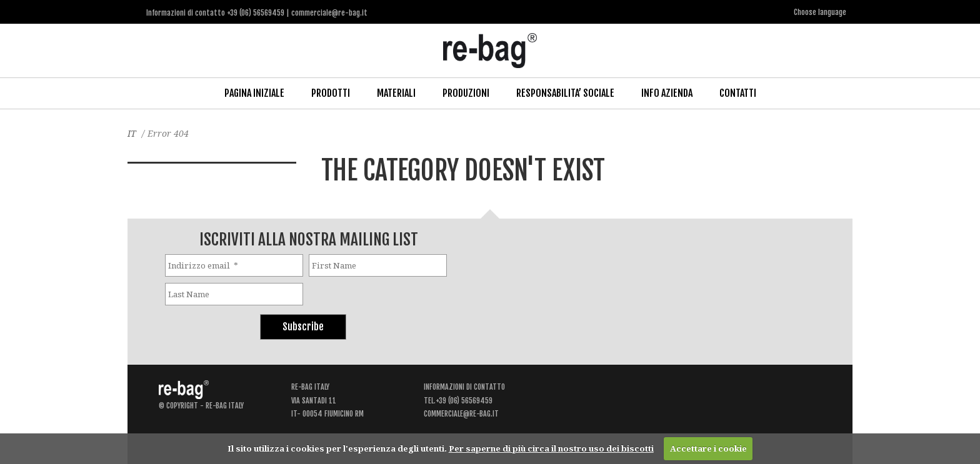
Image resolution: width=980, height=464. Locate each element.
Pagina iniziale (254, 93)
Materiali (396, 93)
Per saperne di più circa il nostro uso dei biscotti (551, 448)
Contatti (738, 93)
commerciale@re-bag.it (461, 414)
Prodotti (331, 93)
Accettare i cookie (708, 448)
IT (132, 133)
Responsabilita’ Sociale (565, 93)
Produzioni (466, 93)
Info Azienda (667, 93)
